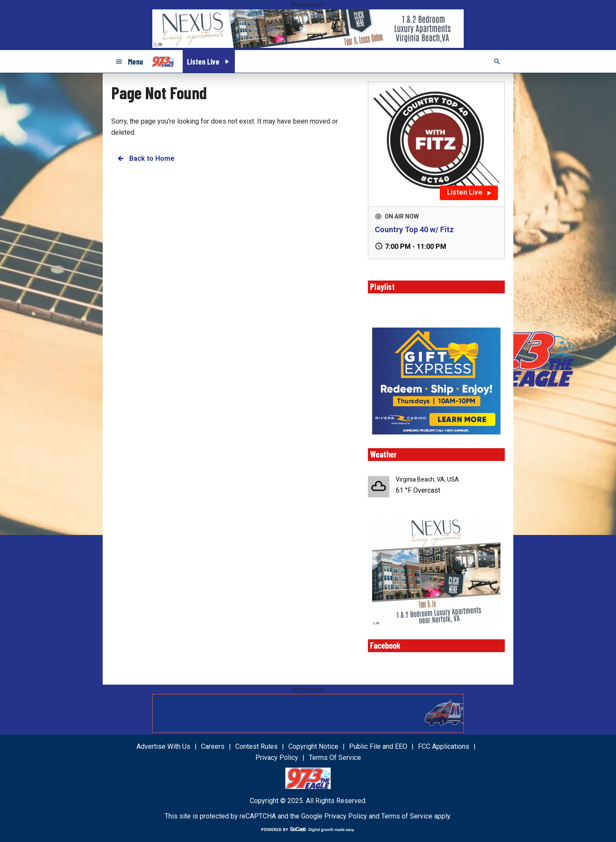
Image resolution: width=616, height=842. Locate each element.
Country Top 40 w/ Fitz (414, 229)
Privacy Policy (346, 816)
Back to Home (145, 158)
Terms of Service (407, 816)
